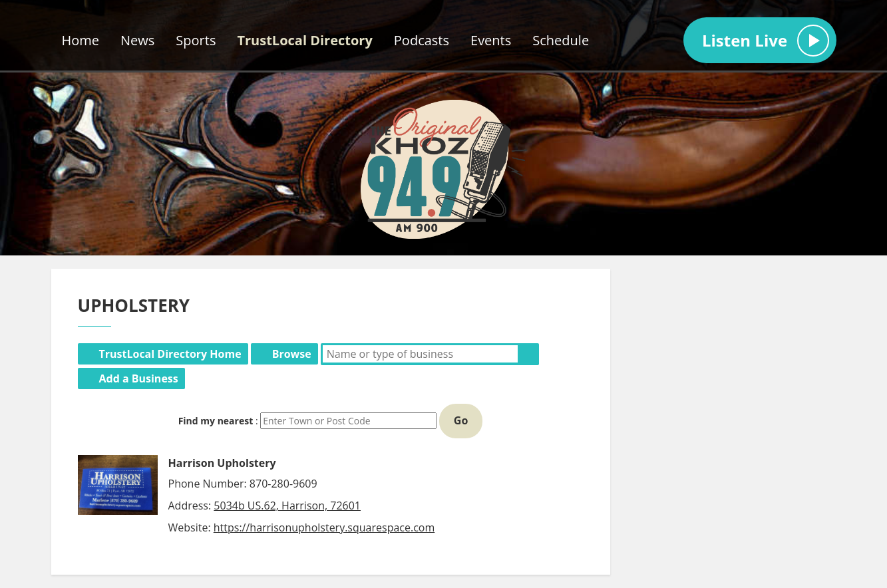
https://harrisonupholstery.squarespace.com (324, 527)
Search (528, 354)
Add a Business (139, 378)
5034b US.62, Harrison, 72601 (287, 506)
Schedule (561, 40)
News (137, 40)
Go (461, 420)
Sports (196, 40)
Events (491, 40)
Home (81, 40)
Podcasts (422, 40)
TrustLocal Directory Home (170, 354)
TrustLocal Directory (304, 40)
